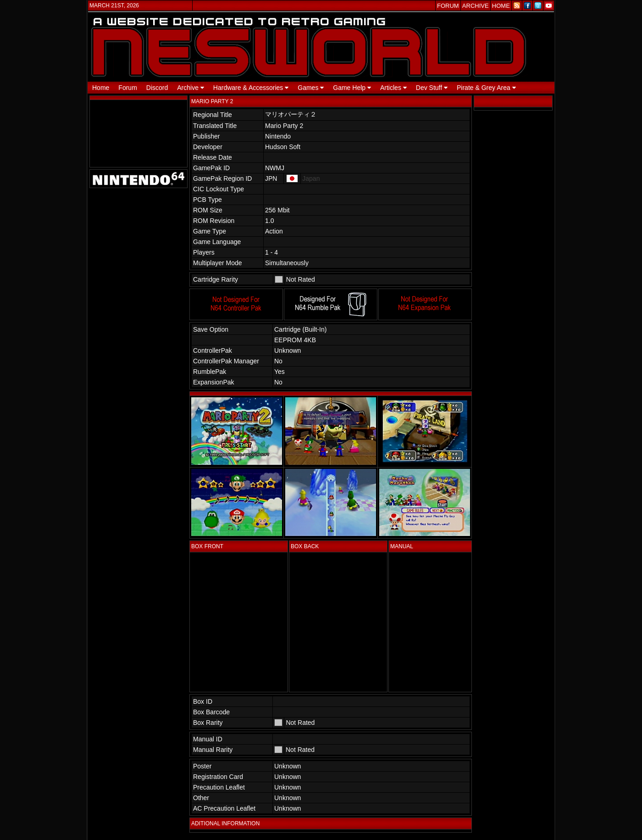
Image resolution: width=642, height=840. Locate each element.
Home (101, 88)
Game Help (352, 88)
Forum (127, 88)
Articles (393, 88)
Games (311, 88)
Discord (157, 88)
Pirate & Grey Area (486, 88)
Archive (191, 88)
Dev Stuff (432, 88)
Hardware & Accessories (251, 88)
